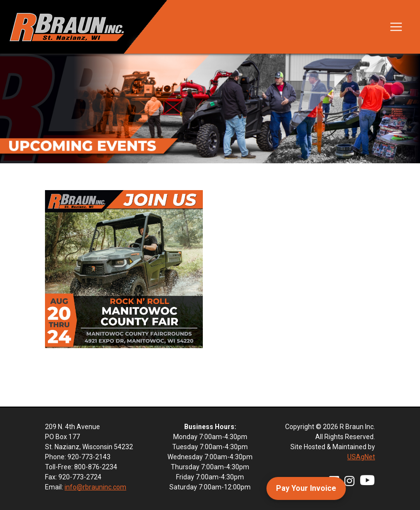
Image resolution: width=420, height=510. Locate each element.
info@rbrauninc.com (95, 487)
